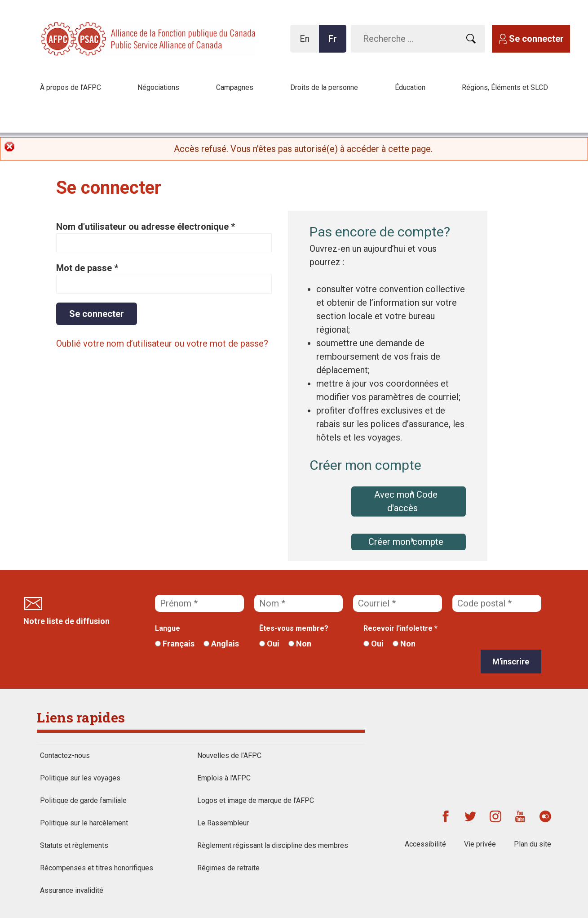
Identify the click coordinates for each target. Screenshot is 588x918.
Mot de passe (87, 268)
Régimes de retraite (228, 868)
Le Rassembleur (223, 823)
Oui (269, 644)
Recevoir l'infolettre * (400, 628)
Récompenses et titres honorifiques (97, 868)
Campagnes (235, 87)
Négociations (158, 87)
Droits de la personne (324, 87)
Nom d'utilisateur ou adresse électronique (146, 227)
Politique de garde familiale (83, 800)
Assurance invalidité (72, 890)
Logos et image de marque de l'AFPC (256, 800)
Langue (168, 628)
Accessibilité (425, 844)
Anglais (221, 644)
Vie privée (480, 844)
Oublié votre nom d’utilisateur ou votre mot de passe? (162, 343)
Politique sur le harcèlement (84, 823)
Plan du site (533, 844)
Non (300, 644)
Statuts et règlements (74, 845)
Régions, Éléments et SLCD (505, 87)
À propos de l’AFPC (71, 87)
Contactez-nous (65, 755)
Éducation (410, 87)
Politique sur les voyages (80, 778)
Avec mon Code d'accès (406, 501)
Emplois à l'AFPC (224, 778)
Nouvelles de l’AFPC (229, 755)
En (307, 43)
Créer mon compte (406, 542)
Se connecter (536, 39)
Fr (335, 43)
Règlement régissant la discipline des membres (273, 845)
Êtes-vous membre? (294, 628)
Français (175, 644)
